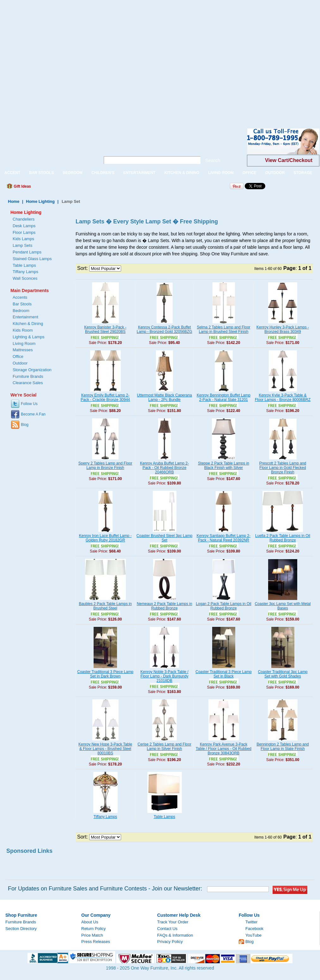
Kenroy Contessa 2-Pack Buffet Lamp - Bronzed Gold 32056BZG (164, 329)
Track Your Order (173, 922)
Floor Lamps (24, 232)
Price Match (92, 935)
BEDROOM (73, 173)
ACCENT (12, 173)
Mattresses (23, 350)
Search (213, 160)
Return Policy (93, 929)
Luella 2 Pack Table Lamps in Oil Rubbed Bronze (283, 538)
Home (14, 201)
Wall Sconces (25, 278)
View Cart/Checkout (289, 160)
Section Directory (21, 929)
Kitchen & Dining (28, 324)
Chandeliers (24, 219)
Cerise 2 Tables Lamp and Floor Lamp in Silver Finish (164, 746)
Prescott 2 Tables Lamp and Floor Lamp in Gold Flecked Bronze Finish (283, 468)
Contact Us (167, 929)
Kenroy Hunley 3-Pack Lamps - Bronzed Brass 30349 (283, 329)
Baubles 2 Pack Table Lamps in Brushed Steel (105, 606)
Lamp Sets (22, 245)
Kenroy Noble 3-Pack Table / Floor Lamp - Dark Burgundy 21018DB (164, 676)
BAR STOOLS (41, 173)
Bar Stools (22, 304)
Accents (20, 297)
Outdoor (20, 363)
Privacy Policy (170, 942)
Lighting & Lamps (28, 337)
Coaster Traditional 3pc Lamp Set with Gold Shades (283, 674)
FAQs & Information (175, 935)
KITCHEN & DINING (182, 173)
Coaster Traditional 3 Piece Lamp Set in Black (223, 674)
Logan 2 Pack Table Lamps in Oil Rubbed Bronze (223, 606)
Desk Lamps (24, 226)
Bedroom (21, 311)
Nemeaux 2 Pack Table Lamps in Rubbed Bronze (164, 606)
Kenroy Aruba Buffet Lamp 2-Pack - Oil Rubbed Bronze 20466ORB (165, 468)
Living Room (24, 343)
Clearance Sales (28, 383)
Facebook (254, 929)
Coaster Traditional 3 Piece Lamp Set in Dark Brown (105, 674)
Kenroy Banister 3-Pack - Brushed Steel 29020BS (105, 329)
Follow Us (29, 404)
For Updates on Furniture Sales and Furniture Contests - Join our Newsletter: (105, 889)
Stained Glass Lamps (32, 259)
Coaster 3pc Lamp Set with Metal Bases (283, 606)
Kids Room (23, 330)
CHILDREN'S (103, 173)
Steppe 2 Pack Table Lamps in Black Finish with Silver (224, 465)
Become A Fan (33, 414)
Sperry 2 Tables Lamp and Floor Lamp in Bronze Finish (105, 465)
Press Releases (96, 942)
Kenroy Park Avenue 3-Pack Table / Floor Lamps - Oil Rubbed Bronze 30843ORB (224, 749)
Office (18, 356)
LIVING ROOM (221, 173)
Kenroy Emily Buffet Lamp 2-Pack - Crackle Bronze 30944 (105, 397)
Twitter (251, 922)
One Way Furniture (47, 147)
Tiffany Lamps (105, 817)
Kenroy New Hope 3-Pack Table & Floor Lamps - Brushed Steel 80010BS (105, 749)
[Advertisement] (59, 59)
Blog (25, 425)
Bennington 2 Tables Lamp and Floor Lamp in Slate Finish (283, 746)
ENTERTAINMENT (139, 173)
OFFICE (249, 173)
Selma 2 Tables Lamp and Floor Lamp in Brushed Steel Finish (223, 329)
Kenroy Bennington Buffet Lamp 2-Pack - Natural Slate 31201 (224, 397)
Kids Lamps (23, 239)
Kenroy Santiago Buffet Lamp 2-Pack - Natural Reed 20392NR (224, 538)
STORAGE (303, 173)
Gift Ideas (22, 186)
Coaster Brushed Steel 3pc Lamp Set (165, 538)
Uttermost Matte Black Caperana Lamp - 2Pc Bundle (164, 397)
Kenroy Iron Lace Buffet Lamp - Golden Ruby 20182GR (105, 538)
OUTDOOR (275, 173)
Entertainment (25, 317)
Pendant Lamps (27, 252)
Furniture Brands (28, 376)
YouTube (253, 935)
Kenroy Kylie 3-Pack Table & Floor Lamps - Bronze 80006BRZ (283, 397)
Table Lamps (164, 817)
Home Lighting (40, 201)
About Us (90, 922)
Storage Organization (32, 370)
